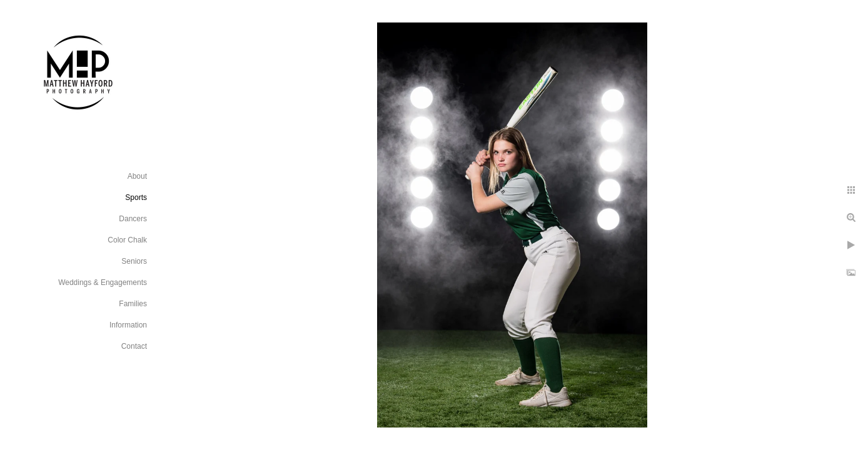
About (137, 176)
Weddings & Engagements (103, 282)
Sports (136, 197)
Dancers (133, 219)
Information (128, 325)
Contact (134, 346)
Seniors (134, 261)
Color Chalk (127, 240)
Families (133, 304)
